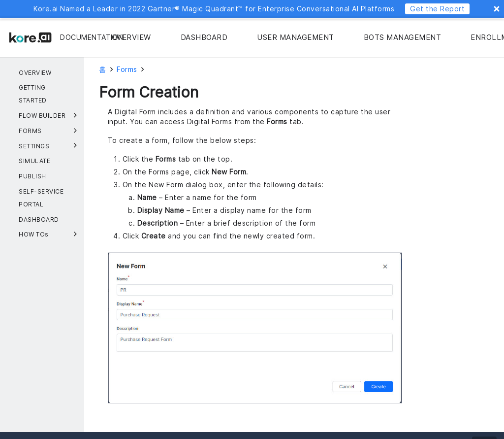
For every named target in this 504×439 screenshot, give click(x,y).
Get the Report (437, 9)
